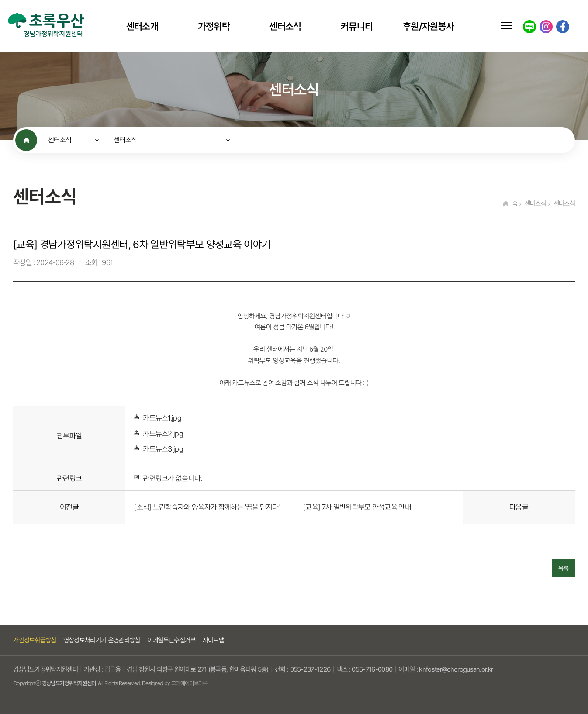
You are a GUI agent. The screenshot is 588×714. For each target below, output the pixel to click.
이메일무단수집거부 (171, 640)
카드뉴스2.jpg (163, 434)
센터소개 (142, 26)
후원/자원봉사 (428, 26)
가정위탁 (214, 26)
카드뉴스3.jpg (163, 449)
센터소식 (285, 26)
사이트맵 (213, 640)
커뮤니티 (357, 26)
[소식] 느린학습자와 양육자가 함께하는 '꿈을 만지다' (207, 507)
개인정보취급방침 (35, 640)
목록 (563, 568)
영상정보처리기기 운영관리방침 (102, 640)
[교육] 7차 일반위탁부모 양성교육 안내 (357, 507)
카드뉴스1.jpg (162, 418)
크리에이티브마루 (189, 683)
